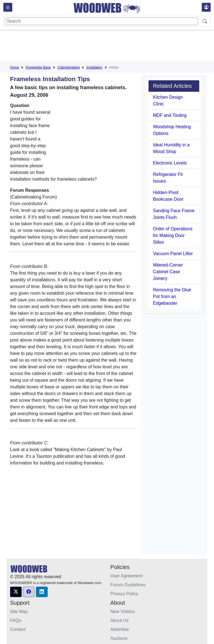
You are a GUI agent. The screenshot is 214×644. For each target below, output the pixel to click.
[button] (16, 592)
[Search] (102, 21)
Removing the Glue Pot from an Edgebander (172, 296)
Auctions (119, 638)
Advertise (120, 629)
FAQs (16, 620)
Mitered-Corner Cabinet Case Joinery (168, 272)
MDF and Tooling (170, 115)
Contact (18, 629)
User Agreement (127, 576)
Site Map (19, 612)
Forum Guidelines (128, 585)
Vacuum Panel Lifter (173, 254)
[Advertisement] (111, 46)
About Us (120, 620)
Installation (94, 67)
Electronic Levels (170, 163)
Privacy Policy (124, 594)
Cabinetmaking (69, 67)
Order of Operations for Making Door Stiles (173, 235)
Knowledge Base (38, 67)
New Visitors (123, 612)
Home (14, 67)
